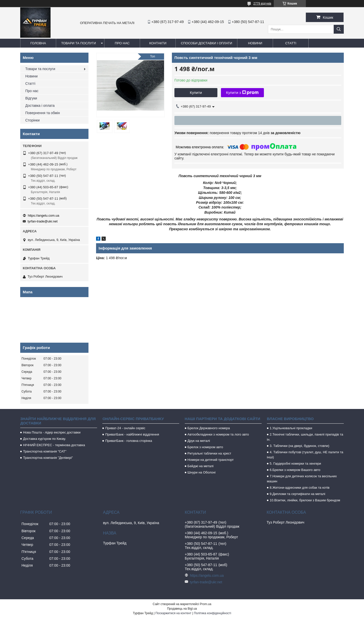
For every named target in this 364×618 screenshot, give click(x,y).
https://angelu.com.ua (43, 215)
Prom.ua (206, 604)
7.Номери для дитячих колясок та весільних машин (302, 479)
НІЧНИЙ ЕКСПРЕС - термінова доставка (54, 445)
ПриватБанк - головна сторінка (129, 441)
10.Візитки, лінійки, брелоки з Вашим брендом (305, 500)
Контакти (158, 43)
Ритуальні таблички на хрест (209, 453)
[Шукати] (339, 29)
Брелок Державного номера (209, 428)
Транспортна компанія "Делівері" (48, 458)
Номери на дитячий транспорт (211, 460)
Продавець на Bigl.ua (182, 609)
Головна (38, 43)
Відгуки (31, 98)
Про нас (122, 43)
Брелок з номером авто (205, 447)
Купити (196, 92)
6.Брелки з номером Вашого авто (295, 470)
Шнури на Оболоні (202, 472)
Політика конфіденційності (213, 613)
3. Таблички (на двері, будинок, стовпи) (300, 446)
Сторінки (32, 120)
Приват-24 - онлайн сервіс (125, 428)
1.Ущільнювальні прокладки (291, 428)
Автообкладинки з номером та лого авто (218, 434)
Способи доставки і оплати (206, 43)
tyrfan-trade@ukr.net (43, 221)
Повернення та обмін (43, 113)
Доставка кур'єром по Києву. (44, 439)
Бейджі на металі (201, 466)
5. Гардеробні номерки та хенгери (295, 463)
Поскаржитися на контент (173, 613)
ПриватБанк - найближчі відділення (132, 434)
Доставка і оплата (40, 106)
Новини (255, 43)
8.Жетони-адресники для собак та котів (300, 488)
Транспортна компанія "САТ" (45, 451)
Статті (291, 43)
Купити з (242, 93)
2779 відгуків (262, 4)
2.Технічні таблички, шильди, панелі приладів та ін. (305, 437)
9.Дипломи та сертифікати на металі (298, 494)
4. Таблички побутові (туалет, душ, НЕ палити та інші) (305, 455)
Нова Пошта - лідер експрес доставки (52, 432)
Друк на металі (199, 441)
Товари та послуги (78, 43)
